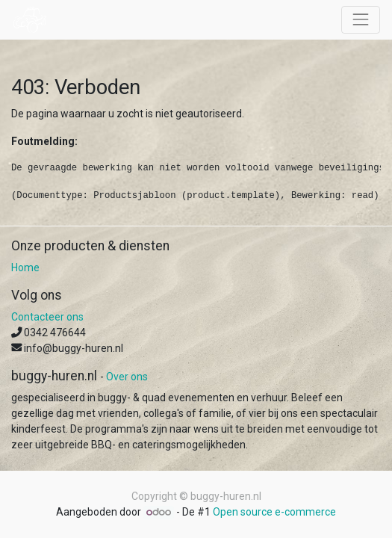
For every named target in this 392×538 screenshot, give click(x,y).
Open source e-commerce (274, 512)
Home (25, 268)
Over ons (127, 377)
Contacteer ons (47, 317)
